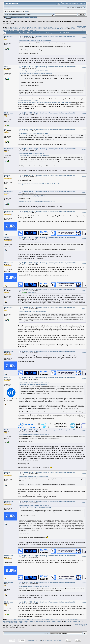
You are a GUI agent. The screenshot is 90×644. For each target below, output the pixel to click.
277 (68, 27)
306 (71, 29)
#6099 (84, 583)
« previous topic (81, 26)
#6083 (84, 114)
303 (63, 29)
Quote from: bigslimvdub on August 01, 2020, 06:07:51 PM (34, 382)
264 (35, 27)
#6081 (84, 37)
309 (7, 30)
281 (7, 29)
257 (18, 27)
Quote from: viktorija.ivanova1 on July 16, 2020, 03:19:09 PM (35, 41)
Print (84, 30)
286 (20, 29)
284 (15, 29)
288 (25, 29)
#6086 (84, 176)
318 (30, 30)
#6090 (84, 264)
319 (32, 30)
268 (46, 27)
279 (73, 27)
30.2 (25, 15)
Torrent (29, 15)
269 (48, 27)
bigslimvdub (9, 36)
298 (50, 29)
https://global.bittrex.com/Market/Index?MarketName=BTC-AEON (39, 184)
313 (17, 30)
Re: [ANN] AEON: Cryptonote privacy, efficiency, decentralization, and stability (49, 36)
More (34, 17)
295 (42, 29)
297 (48, 29)
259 (23, 27)
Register (29, 17)
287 (22, 29)
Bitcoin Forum (8, 21)
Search (18, 17)
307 (74, 29)
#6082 (84, 68)
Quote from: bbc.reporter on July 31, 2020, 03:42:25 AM (33, 242)
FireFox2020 (9, 582)
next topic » (82, 28)
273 (58, 27)
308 (4, 30)
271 (53, 27)
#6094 (84, 379)
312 (15, 30)
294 (40, 29)
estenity (7, 175)
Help (13, 17)
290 (30, 29)
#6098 (84, 557)
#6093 (84, 352)
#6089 (84, 239)
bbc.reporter (9, 211)
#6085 (84, 150)
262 (30, 27)
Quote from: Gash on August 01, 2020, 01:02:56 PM (32, 312)
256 (15, 27)
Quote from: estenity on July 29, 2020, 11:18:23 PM (32, 196)
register (26, 11)
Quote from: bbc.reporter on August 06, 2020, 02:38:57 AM (34, 586)
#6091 (84, 291)
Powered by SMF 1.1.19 (34, 641)
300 (55, 29)
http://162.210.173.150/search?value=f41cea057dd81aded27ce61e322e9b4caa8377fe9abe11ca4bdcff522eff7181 (44, 102)
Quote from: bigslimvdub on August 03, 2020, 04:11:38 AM (34, 506)
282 (10, 29)
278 (71, 27)
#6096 (84, 473)
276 (66, 27)
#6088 (84, 212)
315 (22, 30)
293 (37, 29)
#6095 (84, 431)
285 (17, 29)
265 (38, 27)
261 (28, 27)
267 (43, 27)
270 (51, 27)
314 (20, 30)
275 (63, 27)
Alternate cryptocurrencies (22, 21)
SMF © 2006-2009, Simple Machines (52, 641)
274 (61, 27)
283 (12, 29)
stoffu (6, 67)
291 (32, 29)
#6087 (84, 192)
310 (10, 30)
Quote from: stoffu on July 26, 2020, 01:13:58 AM (32, 153)
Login (23, 17)
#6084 (84, 130)
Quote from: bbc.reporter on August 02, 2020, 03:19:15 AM (34, 434)
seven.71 (7, 378)
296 (45, 29)
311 (12, 30)
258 (20, 27)
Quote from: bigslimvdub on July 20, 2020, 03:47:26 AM (33, 71)
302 (60, 29)
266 (40, 27)
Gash (6, 289)
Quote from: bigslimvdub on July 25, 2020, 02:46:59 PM (33, 133)
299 (53, 29)
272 (56, 27)
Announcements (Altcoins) (40, 21)
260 (25, 27)
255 (12, 27)
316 (25, 30)
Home (8, 17)
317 (27, 30)
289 (27, 29)
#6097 (84, 502)
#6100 (84, 603)
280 (4, 29)
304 (65, 29)
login (21, 11)
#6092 (84, 308)
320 (35, 30)
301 (58, 29)
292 (35, 29)
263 (33, 27)
